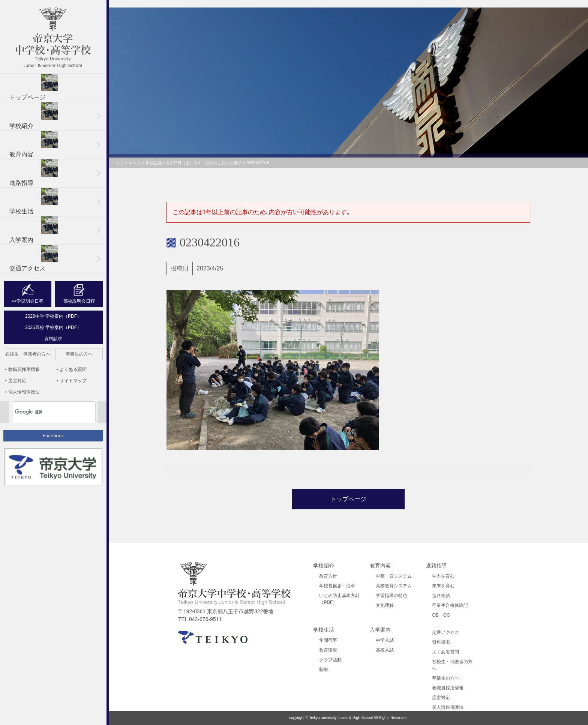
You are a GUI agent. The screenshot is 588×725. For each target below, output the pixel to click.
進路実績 (441, 596)
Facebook (53, 436)
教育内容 (34, 144)
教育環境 (328, 650)
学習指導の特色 (391, 596)
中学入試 (385, 640)
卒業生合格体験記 (450, 605)
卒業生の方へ (79, 354)
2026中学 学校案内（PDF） (53, 316)
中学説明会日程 (28, 301)
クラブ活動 (330, 660)
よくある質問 (73, 369)
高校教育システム (394, 586)
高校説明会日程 (79, 301)
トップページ (34, 87)
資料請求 (53, 339)
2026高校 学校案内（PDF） (53, 327)
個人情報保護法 (24, 392)
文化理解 (385, 605)
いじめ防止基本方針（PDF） (339, 599)
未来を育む (443, 586)
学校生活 (34, 201)
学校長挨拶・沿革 (337, 586)
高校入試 (385, 650)
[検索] (44, 412)
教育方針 (328, 576)
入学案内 (34, 230)
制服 (324, 669)
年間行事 (328, 640)
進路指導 (34, 173)
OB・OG (441, 615)
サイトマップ (73, 381)
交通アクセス (34, 258)
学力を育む (443, 576)
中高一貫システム (394, 576)
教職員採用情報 (24, 369)
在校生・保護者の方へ (28, 354)
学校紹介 (34, 116)
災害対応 (17, 381)
